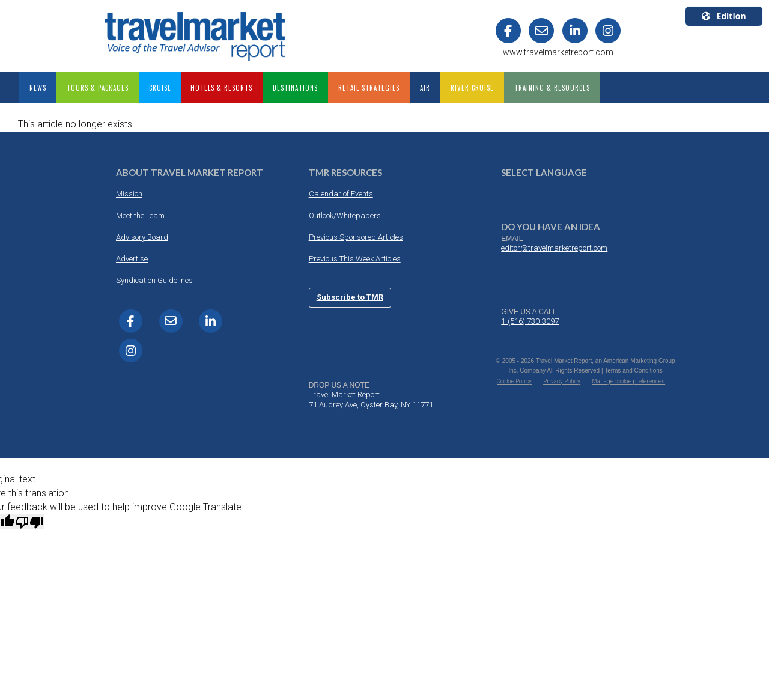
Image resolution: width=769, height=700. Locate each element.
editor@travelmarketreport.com (554, 248)
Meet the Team (140, 215)
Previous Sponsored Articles (356, 237)
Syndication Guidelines (154, 280)
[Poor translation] (29, 522)
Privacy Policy (562, 381)
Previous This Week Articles (355, 259)
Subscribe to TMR (350, 297)
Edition (724, 16)
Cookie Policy (514, 381)
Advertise (132, 259)
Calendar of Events (341, 194)
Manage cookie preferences (628, 381)
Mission (129, 194)
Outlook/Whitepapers (345, 215)
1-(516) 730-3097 (530, 321)
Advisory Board (142, 237)
